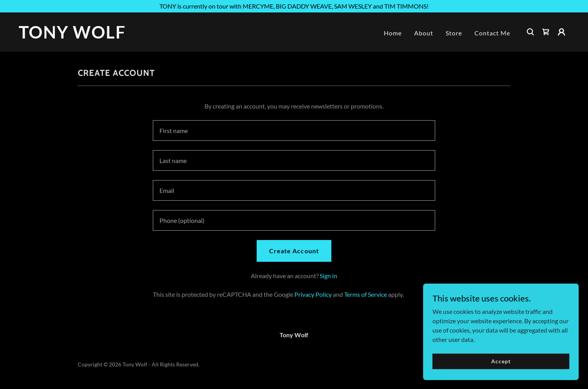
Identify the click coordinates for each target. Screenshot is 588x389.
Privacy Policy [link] (313, 294)
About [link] (424, 33)
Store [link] (454, 33)
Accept (501, 361)
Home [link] (393, 33)
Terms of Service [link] (366, 294)
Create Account (294, 251)
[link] (96, 36)
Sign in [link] (328, 276)
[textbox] (294, 131)
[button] (562, 32)
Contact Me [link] (492, 33)
